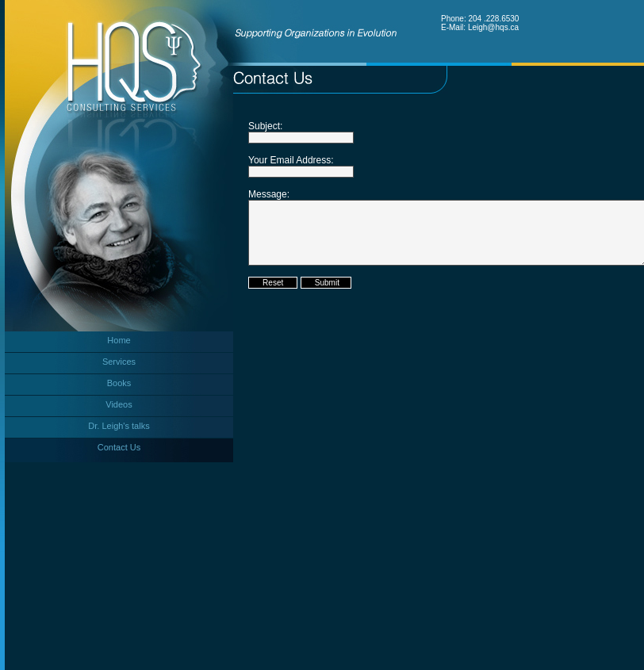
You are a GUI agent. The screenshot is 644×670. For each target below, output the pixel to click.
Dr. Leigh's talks (119, 426)
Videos (119, 404)
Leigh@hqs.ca (493, 27)
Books (119, 383)
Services (119, 362)
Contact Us (119, 447)
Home (119, 340)
